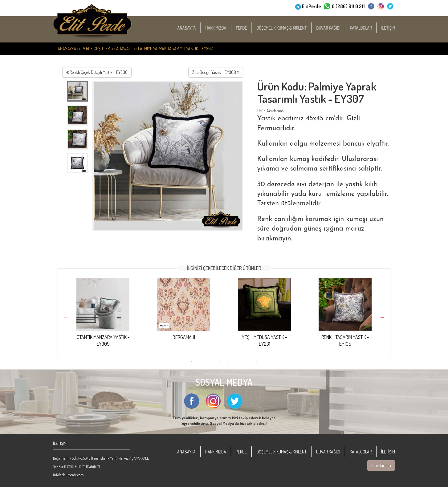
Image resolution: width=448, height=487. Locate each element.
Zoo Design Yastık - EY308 (216, 72)
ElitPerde (311, 6)
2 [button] (201, 361)
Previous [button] (66, 317)
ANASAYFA (193, 28)
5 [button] (229, 361)
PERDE (248, 28)
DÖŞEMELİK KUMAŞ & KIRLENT (288, 28)
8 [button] (256, 361)
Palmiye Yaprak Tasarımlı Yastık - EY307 (175, 48)
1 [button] (192, 361)
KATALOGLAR (367, 28)
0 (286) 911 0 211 (348, 6)
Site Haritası (381, 465)
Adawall (124, 48)
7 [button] (247, 361)
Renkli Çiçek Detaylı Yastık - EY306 (97, 72)
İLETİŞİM (395, 28)
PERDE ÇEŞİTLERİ (96, 48)
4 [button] (219, 361)
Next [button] (382, 317)
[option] (103, 314)
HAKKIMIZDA (222, 28)
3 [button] (210, 361)
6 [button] (238, 361)
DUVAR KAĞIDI (335, 28)
